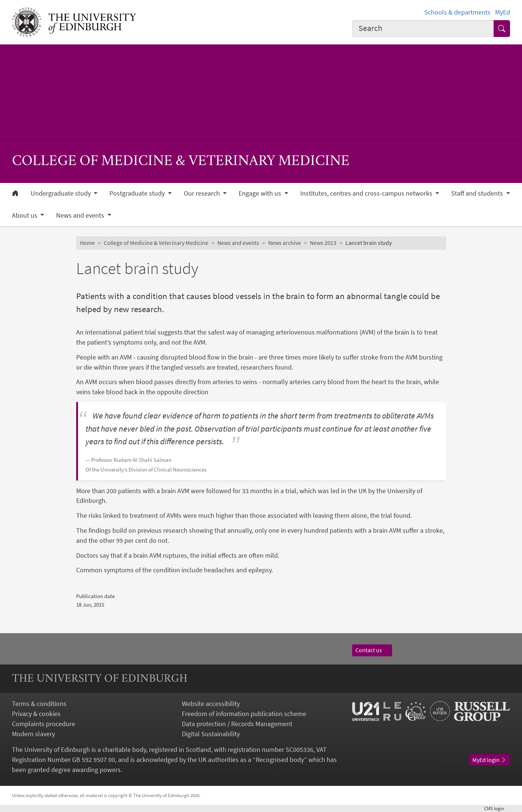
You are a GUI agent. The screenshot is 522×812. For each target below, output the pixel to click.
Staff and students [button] (478, 193)
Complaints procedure (43, 724)
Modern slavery (33, 734)
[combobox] (423, 29)
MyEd (503, 12)
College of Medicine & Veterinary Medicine (156, 243)
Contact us (372, 650)
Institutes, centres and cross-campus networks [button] (367, 193)
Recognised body (280, 760)
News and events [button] (81, 215)
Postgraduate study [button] (138, 193)
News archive (285, 243)
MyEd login (490, 760)
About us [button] (25, 215)
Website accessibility (211, 704)
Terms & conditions (39, 704)
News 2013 (323, 243)
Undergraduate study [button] (61, 193)
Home (87, 243)
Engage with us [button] (261, 193)
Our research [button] (203, 193)
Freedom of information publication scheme (244, 714)
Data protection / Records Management (237, 724)
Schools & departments (457, 12)
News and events (238, 243)
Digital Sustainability (211, 734)
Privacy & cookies (36, 714)
